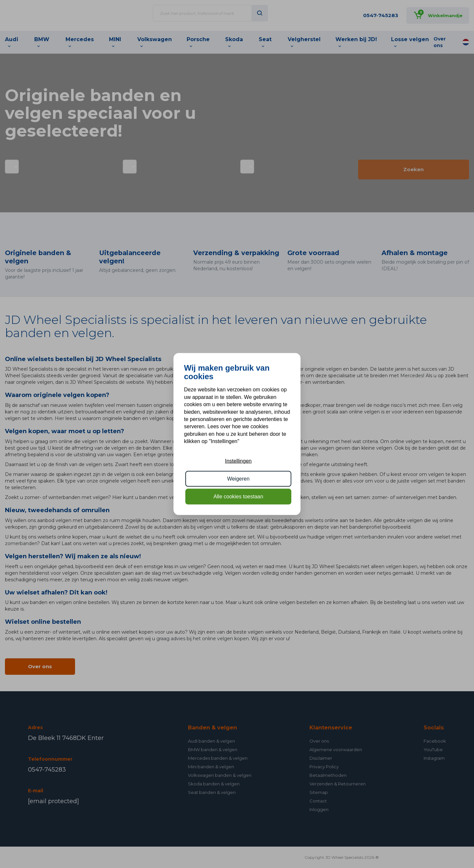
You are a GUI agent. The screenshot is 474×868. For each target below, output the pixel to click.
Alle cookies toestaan (238, 497)
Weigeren (238, 479)
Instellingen (238, 461)
